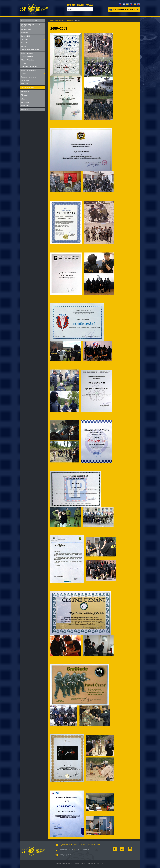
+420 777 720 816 (67, 850)
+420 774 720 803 (82, 850)
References (70, 21)
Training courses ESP (60, 21)
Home (51, 21)
